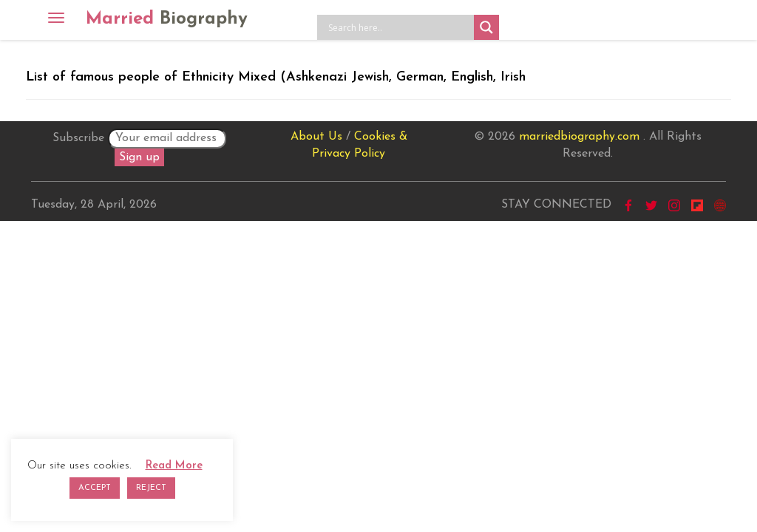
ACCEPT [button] (95, 488)
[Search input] (399, 27)
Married (167, 19)
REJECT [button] (151, 488)
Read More (174, 466)
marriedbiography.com (579, 137)
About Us (316, 137)
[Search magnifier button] (486, 27)
